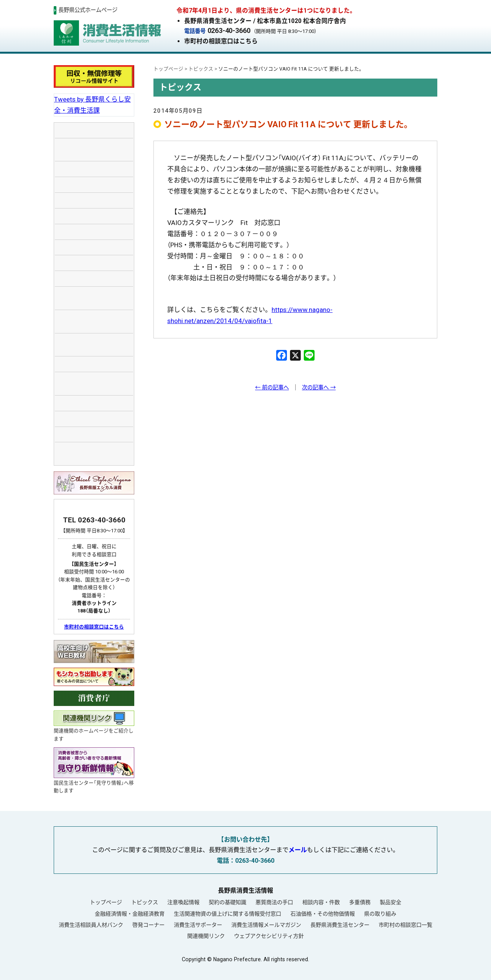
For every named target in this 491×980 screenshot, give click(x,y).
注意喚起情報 (183, 902)
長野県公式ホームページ (88, 10)
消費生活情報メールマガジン (266, 925)
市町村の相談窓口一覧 (405, 925)
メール (298, 850)
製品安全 (390, 902)
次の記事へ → (319, 388)
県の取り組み (380, 914)
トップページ (106, 902)
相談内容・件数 (321, 902)
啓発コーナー (148, 925)
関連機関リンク (206, 936)
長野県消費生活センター (340, 925)
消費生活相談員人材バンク (91, 925)
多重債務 (360, 902)
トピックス (145, 902)
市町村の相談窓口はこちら (221, 41)
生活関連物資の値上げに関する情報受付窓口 (227, 914)
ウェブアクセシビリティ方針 (269, 936)
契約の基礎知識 (227, 902)
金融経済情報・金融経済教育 (130, 914)
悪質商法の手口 (274, 902)
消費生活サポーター (198, 925)
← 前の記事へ (272, 388)
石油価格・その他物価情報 (323, 914)
